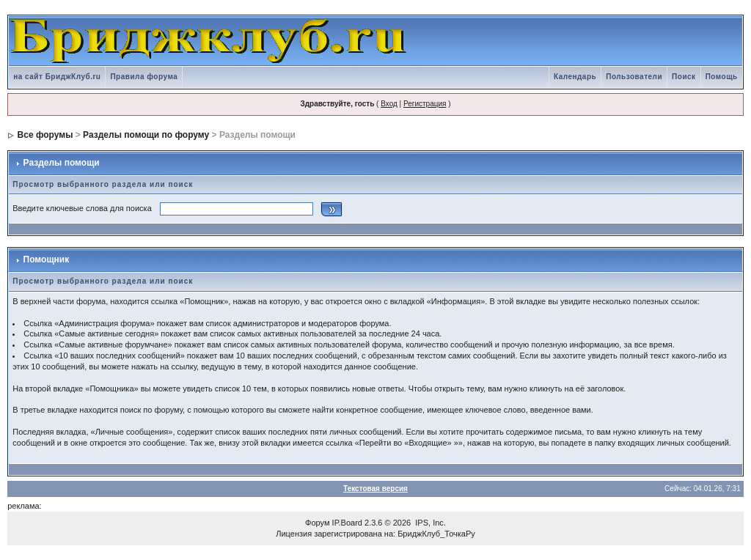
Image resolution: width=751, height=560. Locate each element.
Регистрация (425, 104)
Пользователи (634, 77)
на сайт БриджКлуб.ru (57, 77)
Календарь (575, 77)
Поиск (684, 77)
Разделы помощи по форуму (146, 135)
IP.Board (347, 523)
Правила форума (144, 77)
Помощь (722, 77)
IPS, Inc (429, 523)
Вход (389, 104)
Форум (317, 523)
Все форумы (45, 135)
